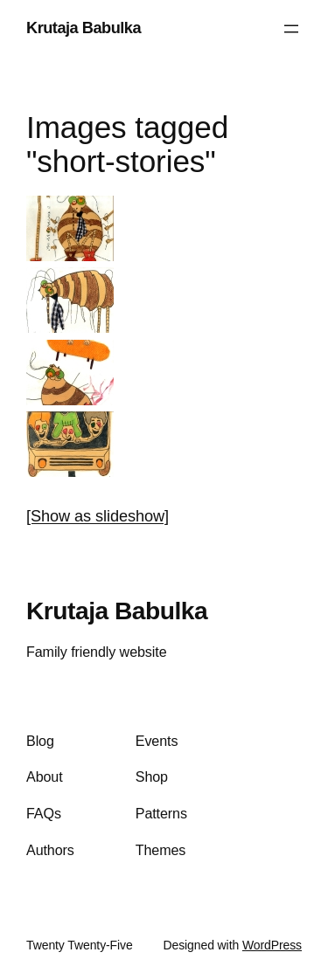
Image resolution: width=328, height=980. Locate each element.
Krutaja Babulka (84, 28)
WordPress (272, 945)
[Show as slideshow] (98, 516)
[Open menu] (291, 29)
